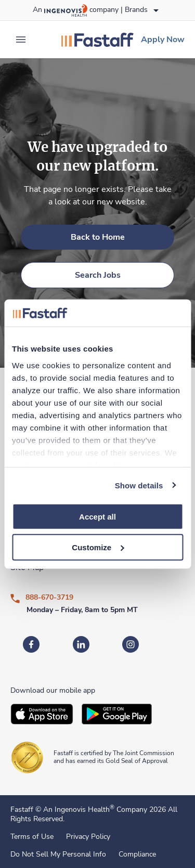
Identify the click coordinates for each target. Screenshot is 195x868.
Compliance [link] (137, 854)
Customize (98, 547)
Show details (139, 485)
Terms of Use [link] (32, 837)
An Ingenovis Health (78, 809)
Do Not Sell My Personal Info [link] (58, 854)
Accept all (97, 517)
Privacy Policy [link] (88, 837)
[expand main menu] (21, 40)
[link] (97, 40)
